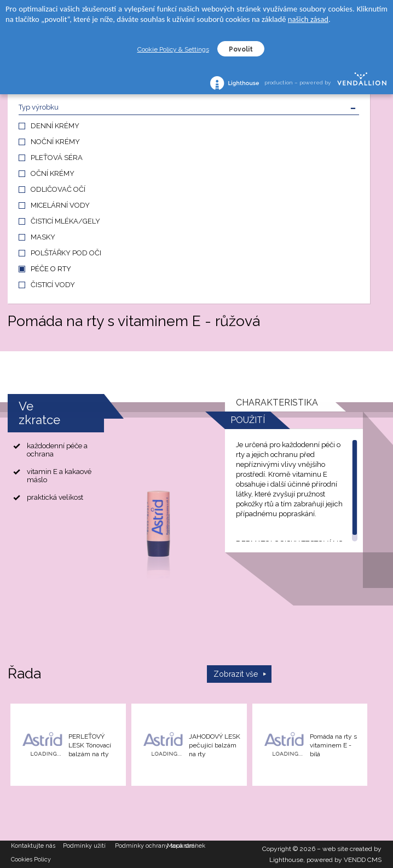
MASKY (43, 237)
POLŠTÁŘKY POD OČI (66, 253)
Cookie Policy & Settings (173, 49)
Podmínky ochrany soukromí (141, 846)
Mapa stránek (186, 846)
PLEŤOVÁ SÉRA (57, 158)
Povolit (241, 49)
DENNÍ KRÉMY (55, 126)
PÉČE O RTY (51, 269)
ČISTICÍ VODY (53, 285)
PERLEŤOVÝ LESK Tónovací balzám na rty (90, 745)
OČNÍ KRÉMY (53, 173)
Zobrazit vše (236, 674)
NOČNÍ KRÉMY (55, 142)
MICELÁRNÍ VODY (60, 205)
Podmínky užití (84, 846)
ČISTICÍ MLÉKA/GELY (65, 221)
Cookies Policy (31, 860)
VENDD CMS (363, 860)
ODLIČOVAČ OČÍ (58, 189)
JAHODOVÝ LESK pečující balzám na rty (215, 745)
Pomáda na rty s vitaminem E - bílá (333, 745)
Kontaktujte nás (33, 846)
